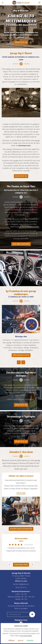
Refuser (12, 640)
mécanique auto (24, 145)
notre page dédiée (26, 636)
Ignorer (21, 640)
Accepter (30, 640)
